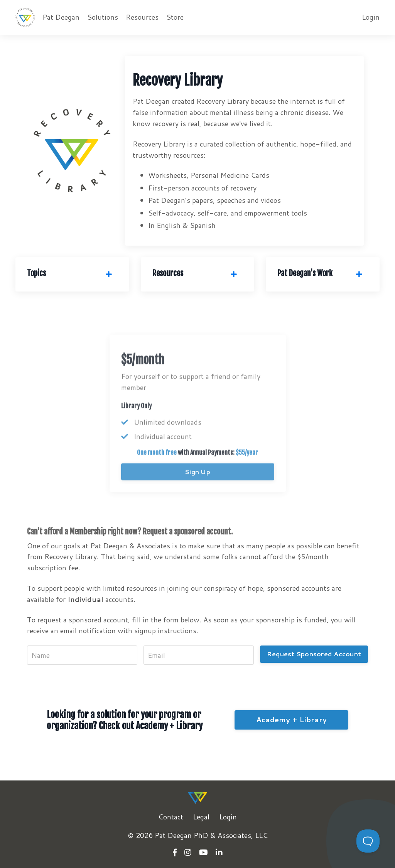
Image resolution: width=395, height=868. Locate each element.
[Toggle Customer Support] (368, 841)
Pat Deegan (61, 17)
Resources (142, 17)
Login (371, 17)
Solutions (103, 17)
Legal (201, 817)
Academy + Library (291, 720)
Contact (171, 817)
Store (175, 17)
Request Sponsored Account (314, 654)
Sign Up (197, 485)
